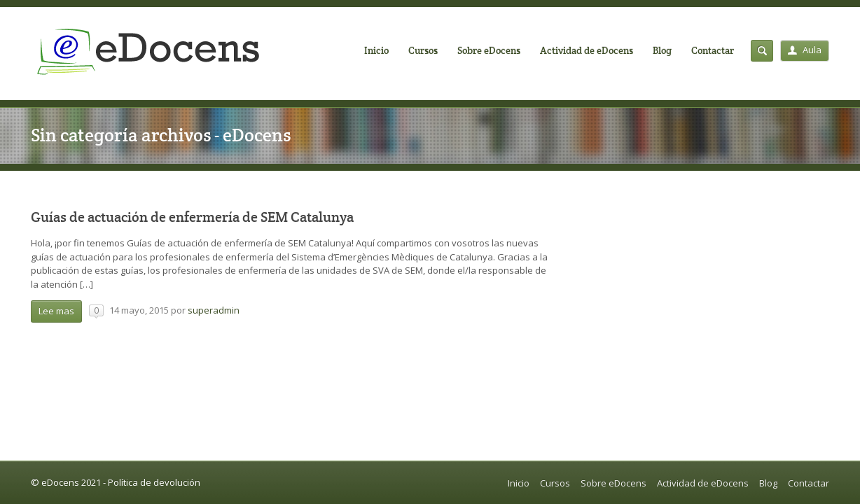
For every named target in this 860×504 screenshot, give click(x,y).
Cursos (423, 50)
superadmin (214, 310)
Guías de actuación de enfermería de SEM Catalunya (192, 217)
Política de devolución (154, 482)
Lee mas (56, 311)
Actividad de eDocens (587, 50)
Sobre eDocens (489, 50)
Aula (805, 50)
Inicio (376, 50)
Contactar (713, 50)
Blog (662, 50)
